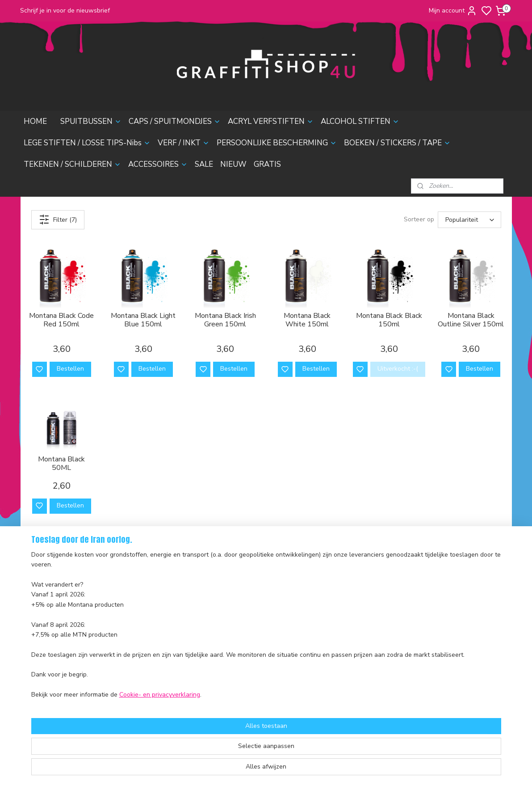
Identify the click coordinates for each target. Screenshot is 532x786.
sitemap (298, 770)
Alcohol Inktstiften (153, 613)
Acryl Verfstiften (151, 603)
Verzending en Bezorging (60, 620)
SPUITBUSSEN (91, 121)
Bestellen (70, 369)
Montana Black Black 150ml (389, 320)
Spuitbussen (145, 583)
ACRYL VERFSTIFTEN (271, 121)
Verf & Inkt (142, 633)
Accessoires (145, 673)
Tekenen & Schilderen (159, 663)
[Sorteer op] (469, 220)
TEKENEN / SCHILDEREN (72, 164)
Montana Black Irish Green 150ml (225, 320)
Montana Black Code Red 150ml (61, 320)
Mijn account (453, 11)
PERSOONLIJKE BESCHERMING (277, 143)
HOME (35, 121)
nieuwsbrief (97, 680)
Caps (134, 593)
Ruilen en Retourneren (56, 630)
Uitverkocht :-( (397, 369)
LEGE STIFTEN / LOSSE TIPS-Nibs (87, 143)
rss (314, 770)
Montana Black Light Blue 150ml (143, 320)
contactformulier (342, 633)
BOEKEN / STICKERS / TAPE (397, 143)
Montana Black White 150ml (307, 320)
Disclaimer (39, 670)
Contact (35, 650)
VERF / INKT (184, 143)
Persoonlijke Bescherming (164, 643)
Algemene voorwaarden (59, 661)
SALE (204, 164)
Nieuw (136, 693)
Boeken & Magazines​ (157, 653)
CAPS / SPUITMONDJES (175, 121)
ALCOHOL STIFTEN (360, 121)
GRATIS (267, 164)
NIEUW (233, 164)
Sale (134, 683)
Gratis (136, 703)
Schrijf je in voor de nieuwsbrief (65, 11)
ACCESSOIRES (158, 164)
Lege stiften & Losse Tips (163, 623)
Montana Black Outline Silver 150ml (471, 320)
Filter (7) (57, 220)
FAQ (30, 640)
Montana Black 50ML (61, 464)
